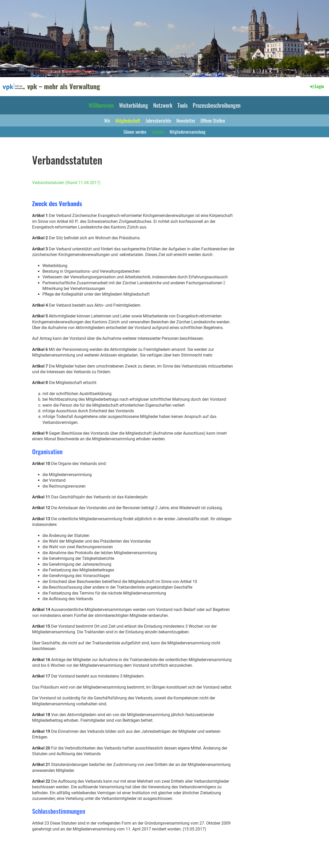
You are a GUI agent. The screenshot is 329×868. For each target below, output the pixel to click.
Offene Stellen (213, 120)
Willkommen (101, 105)
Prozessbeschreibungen (217, 105)
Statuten (158, 132)
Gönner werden (135, 132)
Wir (107, 120)
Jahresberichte (158, 120)
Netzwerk (163, 105)
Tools (182, 105)
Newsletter (186, 120)
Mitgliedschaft (128, 120)
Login (317, 86)
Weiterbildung (134, 105)
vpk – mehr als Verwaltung (64, 86)
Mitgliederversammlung (188, 132)
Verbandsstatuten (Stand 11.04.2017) (66, 183)
